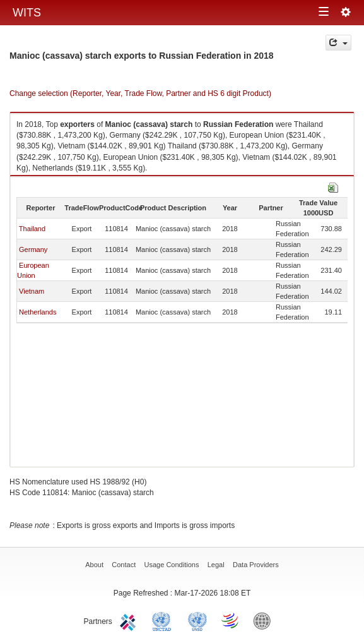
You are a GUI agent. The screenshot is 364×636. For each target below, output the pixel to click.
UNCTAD (164, 620)
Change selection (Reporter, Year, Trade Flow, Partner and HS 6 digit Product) (140, 93)
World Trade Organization (231, 620)
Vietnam (32, 291)
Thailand (32, 229)
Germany (33, 249)
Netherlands (38, 312)
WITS (27, 13)
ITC (130, 620)
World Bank (265, 620)
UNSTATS (197, 620)
